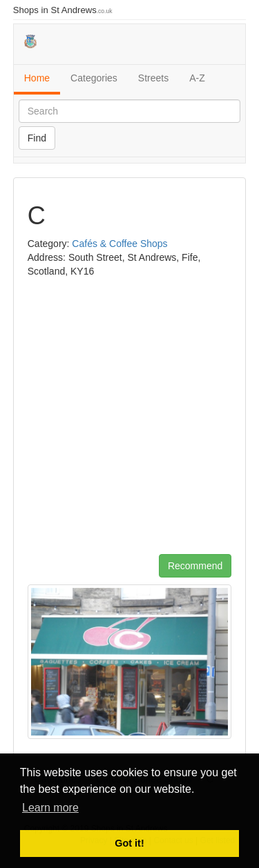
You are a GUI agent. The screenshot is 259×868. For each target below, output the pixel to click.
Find (37, 138)
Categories (94, 78)
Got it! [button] (129, 843)
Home (37, 78)
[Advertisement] (129, 421)
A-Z (197, 78)
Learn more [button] (50, 808)
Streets (153, 78)
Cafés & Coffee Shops (119, 244)
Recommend (195, 566)
